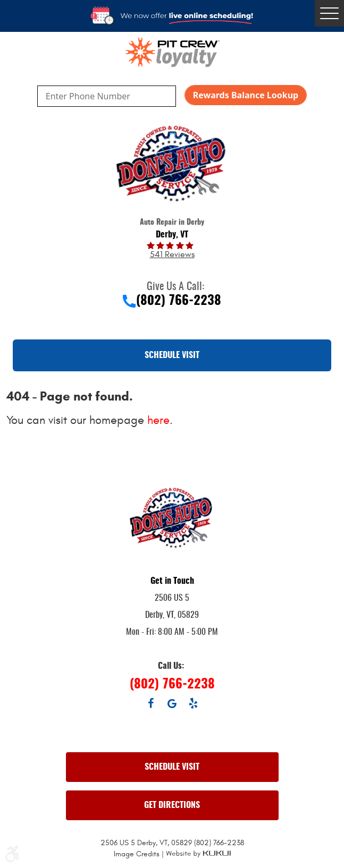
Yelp (194, 703)
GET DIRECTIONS (172, 805)
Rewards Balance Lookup (246, 95)
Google (172, 703)
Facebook (151, 703)
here (158, 420)
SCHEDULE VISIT (172, 355)
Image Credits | (140, 854)
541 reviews (172, 254)
